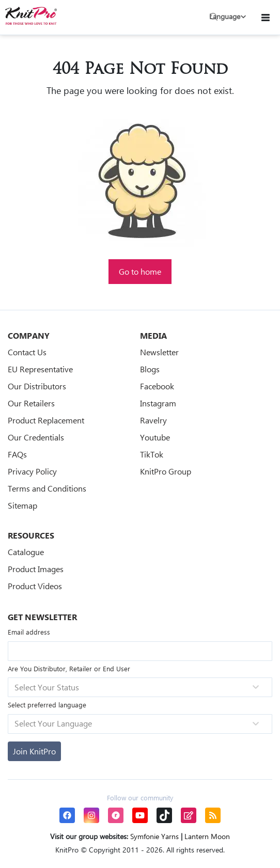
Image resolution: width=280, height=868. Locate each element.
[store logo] (31, 16)
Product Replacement (46, 420)
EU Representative (40, 369)
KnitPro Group (166, 471)
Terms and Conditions (47, 488)
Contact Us (27, 352)
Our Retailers (31, 403)
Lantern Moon (207, 836)
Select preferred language (47, 705)
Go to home (140, 271)
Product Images (36, 569)
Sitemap (22, 505)
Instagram (158, 403)
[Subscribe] (34, 751)
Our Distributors (37, 386)
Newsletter (159, 352)
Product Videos (35, 586)
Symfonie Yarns (154, 836)
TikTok (152, 454)
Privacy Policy (32, 471)
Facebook (157, 386)
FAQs (17, 454)
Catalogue (26, 552)
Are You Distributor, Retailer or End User (69, 668)
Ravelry (153, 420)
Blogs (150, 369)
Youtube (155, 437)
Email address (29, 632)
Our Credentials (36, 437)
